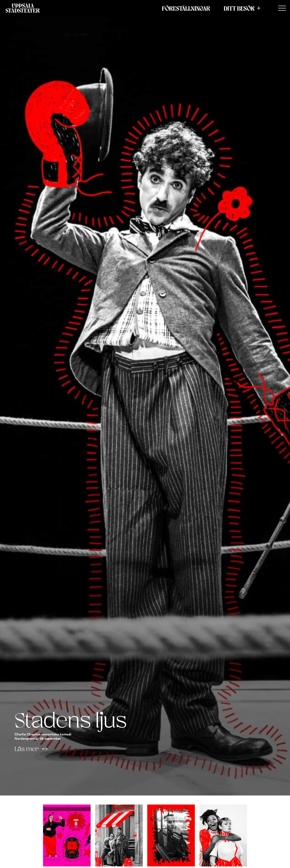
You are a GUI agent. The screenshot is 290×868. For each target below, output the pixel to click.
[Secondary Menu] (282, 8)
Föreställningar (186, 8)
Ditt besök (239, 8)
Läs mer (27, 749)
